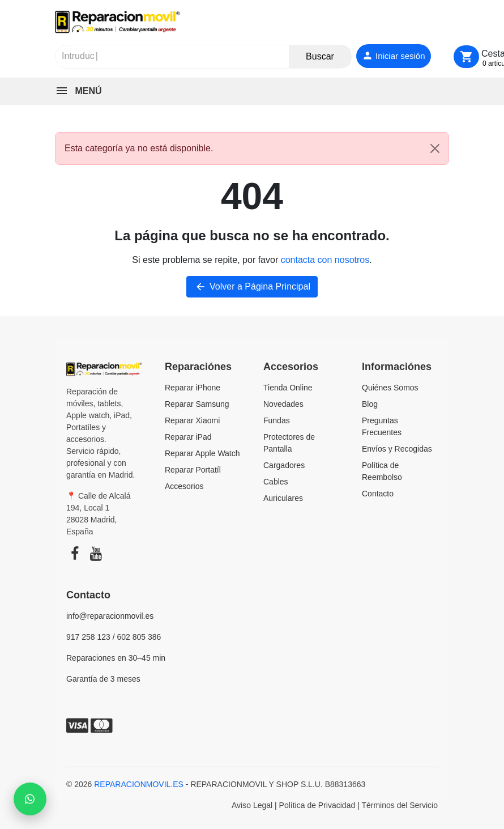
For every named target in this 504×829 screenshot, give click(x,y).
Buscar (320, 56)
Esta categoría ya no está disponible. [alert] (257, 148)
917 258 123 (88, 637)
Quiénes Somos (390, 388)
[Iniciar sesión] (394, 56)
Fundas (277, 420)
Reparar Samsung (197, 404)
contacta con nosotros (325, 260)
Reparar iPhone (193, 388)
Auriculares (283, 498)
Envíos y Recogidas (397, 449)
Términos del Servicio (400, 805)
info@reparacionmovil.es (110, 616)
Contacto (378, 494)
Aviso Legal (252, 805)
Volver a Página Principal (252, 287)
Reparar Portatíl (193, 470)
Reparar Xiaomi (192, 420)
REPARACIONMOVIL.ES (139, 784)
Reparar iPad (188, 437)
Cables (276, 482)
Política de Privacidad (317, 805)
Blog (370, 404)
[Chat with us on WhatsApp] (30, 799)
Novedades (283, 404)
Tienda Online (288, 388)
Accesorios (184, 486)
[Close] (435, 148)
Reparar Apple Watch (202, 453)
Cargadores (284, 465)
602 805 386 (139, 637)
